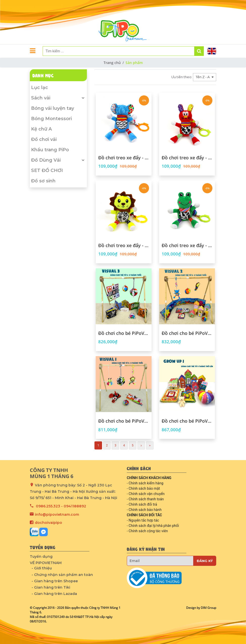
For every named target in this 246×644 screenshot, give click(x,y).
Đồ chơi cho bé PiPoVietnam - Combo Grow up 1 (187, 421)
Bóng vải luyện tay (53, 108)
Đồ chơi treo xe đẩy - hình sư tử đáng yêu (124, 246)
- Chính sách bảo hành (144, 510)
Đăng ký (205, 561)
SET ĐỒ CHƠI (47, 170)
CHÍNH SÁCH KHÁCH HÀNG (149, 478)
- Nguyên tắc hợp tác (143, 520)
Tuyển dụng (41, 556)
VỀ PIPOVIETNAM (46, 563)
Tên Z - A (203, 77)
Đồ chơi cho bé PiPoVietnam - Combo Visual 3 (124, 333)
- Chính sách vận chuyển (146, 494)
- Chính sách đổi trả (142, 504)
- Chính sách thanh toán (145, 499)
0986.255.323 (48, 506)
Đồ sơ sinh (43, 181)
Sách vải (58, 98)
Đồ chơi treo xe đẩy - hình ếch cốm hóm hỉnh (187, 246)
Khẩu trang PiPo (50, 150)
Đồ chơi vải (44, 139)
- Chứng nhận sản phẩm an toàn (62, 575)
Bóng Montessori (51, 119)
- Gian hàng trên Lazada (54, 594)
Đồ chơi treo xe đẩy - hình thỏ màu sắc (187, 158)
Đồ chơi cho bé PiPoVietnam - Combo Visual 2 (187, 333)
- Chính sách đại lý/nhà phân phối (153, 526)
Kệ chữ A (41, 129)
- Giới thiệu (42, 568)
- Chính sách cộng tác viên (147, 531)
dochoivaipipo (48, 523)
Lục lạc (40, 88)
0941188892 (75, 506)
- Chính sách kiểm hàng (145, 483)
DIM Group (208, 608)
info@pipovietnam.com (57, 514)
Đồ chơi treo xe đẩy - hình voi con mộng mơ (124, 158)
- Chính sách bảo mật (143, 488)
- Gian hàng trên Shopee (55, 581)
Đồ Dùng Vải (58, 160)
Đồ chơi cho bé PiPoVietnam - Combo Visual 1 (124, 421)
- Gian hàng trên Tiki (51, 587)
